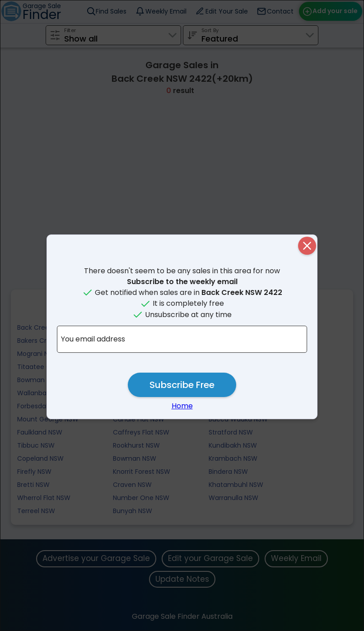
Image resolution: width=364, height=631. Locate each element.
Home (182, 406)
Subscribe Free (182, 385)
